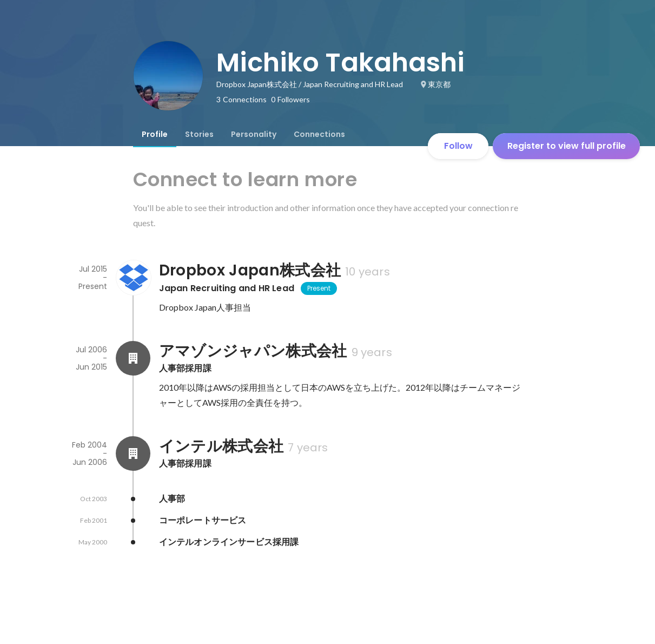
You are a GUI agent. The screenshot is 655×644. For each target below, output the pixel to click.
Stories (199, 134)
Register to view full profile (567, 146)
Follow (458, 146)
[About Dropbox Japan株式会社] (133, 278)
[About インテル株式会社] (133, 454)
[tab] (155, 134)
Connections (319, 134)
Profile (155, 134)
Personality (254, 134)
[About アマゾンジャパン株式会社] (133, 358)
